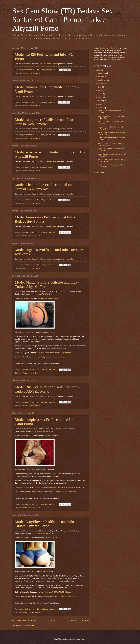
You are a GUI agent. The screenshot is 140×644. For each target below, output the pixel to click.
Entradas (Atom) (28, 625)
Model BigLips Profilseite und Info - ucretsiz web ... (110, 144)
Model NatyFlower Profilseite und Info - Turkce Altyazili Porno (45, 524)
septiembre (102, 80)
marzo (101, 101)
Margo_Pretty (53, 298)
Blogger (83, 639)
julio (100, 87)
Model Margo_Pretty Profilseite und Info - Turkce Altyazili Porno (47, 284)
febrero (101, 104)
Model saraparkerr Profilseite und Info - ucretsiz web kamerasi (45, 122)
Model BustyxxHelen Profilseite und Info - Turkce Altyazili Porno (47, 389)
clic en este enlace (51, 64)
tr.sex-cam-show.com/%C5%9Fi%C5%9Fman (53, 353)
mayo (100, 94)
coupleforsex (53, 436)
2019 (98, 172)
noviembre (102, 73)
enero (101, 108)
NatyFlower (53, 538)
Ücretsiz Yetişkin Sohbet (31, 73)
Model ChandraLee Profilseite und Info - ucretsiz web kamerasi (46, 187)
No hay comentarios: (48, 70)
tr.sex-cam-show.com (69, 357)
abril (100, 97)
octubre (101, 77)
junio (100, 90)
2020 (98, 70)
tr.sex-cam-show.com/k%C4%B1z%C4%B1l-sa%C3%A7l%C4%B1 (59, 487)
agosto (101, 83)
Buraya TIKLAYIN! (43, 294)
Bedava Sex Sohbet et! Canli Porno (107, 48)
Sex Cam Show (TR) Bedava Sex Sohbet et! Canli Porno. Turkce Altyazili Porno (63, 19)
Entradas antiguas (80, 620)
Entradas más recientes (24, 620)
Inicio (53, 620)
